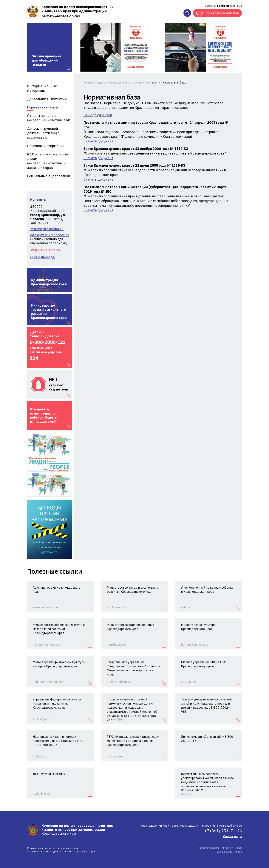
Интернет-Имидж (232, 848)
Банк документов (98, 115)
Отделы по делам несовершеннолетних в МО (49, 118)
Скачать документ (98, 141)
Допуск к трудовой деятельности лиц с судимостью (43, 133)
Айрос (238, 852)
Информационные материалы (42, 88)
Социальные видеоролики (49, 176)
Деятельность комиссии (47, 99)
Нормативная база (42, 107)
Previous (81, 47)
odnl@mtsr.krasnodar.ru (50, 235)
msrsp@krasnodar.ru (47, 229)
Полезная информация (46, 146)
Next (234, 47)
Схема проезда (42, 257)
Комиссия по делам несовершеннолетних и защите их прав (120, 83)
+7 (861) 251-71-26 (46, 250)
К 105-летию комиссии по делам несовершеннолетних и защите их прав (48, 161)
